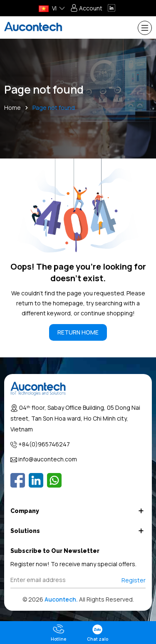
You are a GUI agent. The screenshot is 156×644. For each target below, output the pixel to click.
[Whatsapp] (54, 480)
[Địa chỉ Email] (78, 580)
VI (48, 8)
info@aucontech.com (48, 459)
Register (134, 580)
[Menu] (145, 28)
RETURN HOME (78, 332)
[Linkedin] (36, 480)
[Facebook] (18, 480)
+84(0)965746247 (44, 444)
